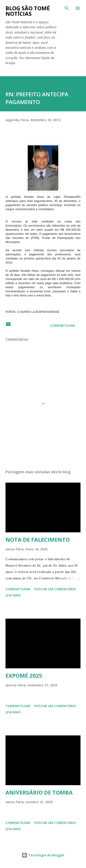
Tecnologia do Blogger (43, 855)
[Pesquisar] (67, 8)
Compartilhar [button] (63, 325)
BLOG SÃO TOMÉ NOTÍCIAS (28, 11)
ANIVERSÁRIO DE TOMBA (39, 792)
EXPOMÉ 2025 (24, 676)
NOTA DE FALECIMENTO (38, 540)
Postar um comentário (55, 589)
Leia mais (13, 595)
